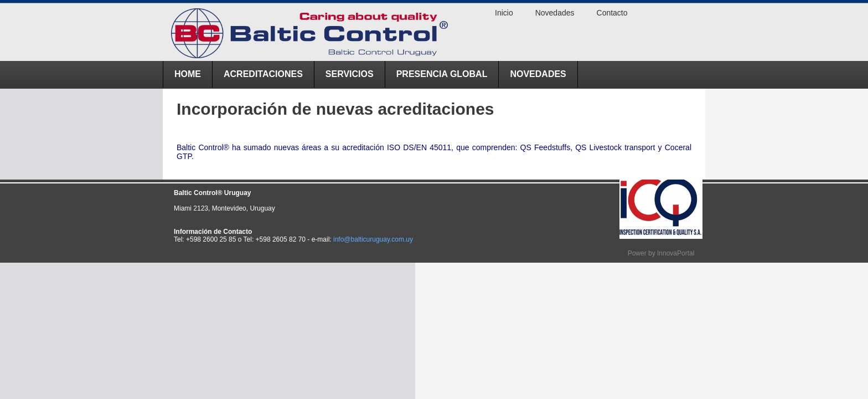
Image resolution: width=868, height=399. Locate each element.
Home (188, 74)
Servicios (350, 74)
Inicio (504, 13)
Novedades (538, 74)
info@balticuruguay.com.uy (373, 239)
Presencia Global (442, 74)
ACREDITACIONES (263, 74)
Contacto (612, 13)
